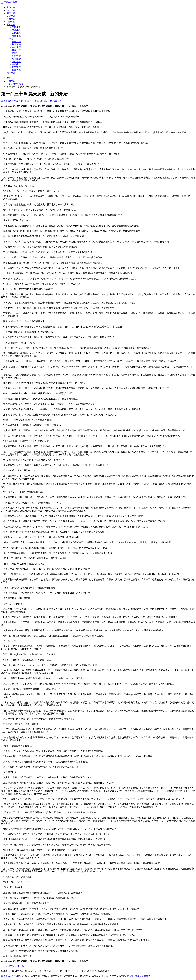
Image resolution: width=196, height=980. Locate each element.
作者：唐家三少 (26, 101)
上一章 (4, 966)
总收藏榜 (16, 59)
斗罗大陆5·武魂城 (15, 84)
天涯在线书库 (10, 2)
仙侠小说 (11, 10)
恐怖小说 (16, 27)
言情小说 (16, 33)
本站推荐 (16, 62)
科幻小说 (11, 19)
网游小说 (11, 22)
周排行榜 (16, 53)
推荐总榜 (16, 44)
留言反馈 (57, 101)
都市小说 (11, 13)
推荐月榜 (16, 50)
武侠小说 (16, 36)
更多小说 (11, 24)
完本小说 (11, 73)
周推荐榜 (16, 56)
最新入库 (16, 70)
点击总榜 (16, 42)
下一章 (21, 966)
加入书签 (48, 101)
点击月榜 (16, 47)
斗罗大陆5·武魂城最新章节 (137, 976)
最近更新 (16, 67)
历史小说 (11, 16)
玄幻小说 (11, 7)
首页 (9, 78)
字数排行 (16, 64)
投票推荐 (39, 101)
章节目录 (13, 966)
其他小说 (16, 30)
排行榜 (10, 39)
